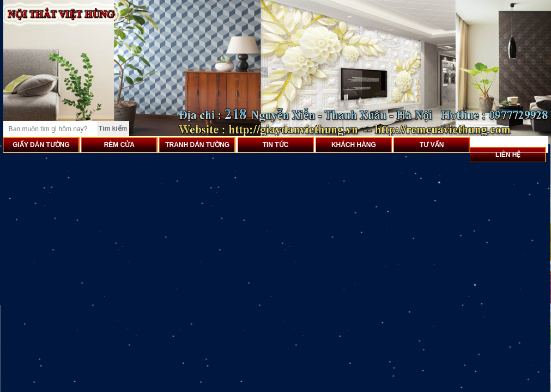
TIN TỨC (276, 145)
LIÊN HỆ (508, 155)
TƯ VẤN (432, 145)
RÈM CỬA (119, 145)
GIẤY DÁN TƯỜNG (41, 145)
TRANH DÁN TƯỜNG (197, 145)
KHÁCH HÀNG (354, 145)
